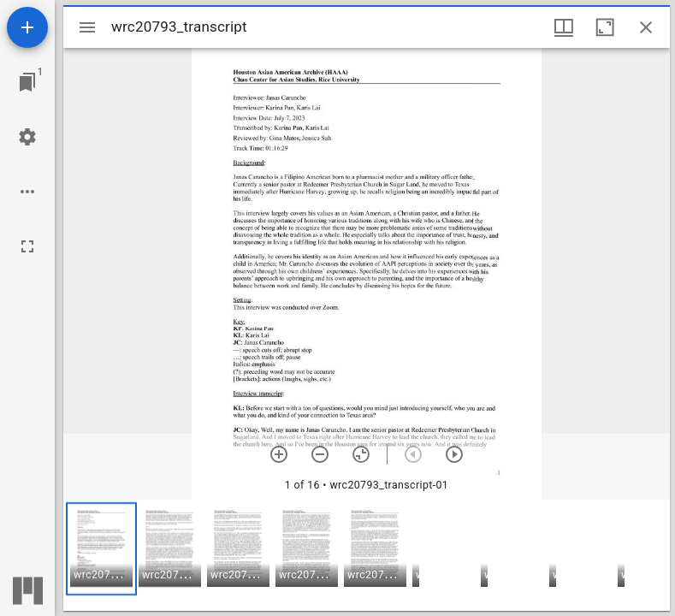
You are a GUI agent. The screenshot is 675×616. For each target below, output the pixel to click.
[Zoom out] (320, 454)
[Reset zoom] (361, 454)
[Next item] (454, 454)
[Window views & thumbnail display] (564, 27)
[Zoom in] (279, 454)
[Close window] (646, 27)
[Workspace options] (27, 192)
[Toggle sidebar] (87, 27)
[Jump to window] (27, 82)
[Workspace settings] (27, 137)
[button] (101, 549)
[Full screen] (27, 246)
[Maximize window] (605, 27)
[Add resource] (27, 27)
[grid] (367, 555)
